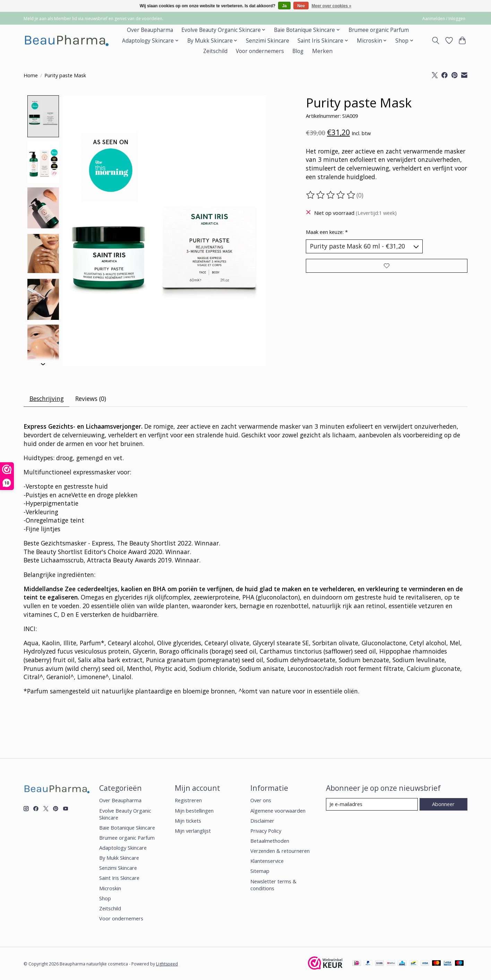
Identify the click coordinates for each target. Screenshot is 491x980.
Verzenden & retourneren (280, 851)
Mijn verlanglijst (193, 831)
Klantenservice (267, 861)
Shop (105, 898)
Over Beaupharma (150, 30)
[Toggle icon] (436, 41)
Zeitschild (215, 51)
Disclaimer (262, 821)
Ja (284, 6)
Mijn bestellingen (194, 811)
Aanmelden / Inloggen (444, 19)
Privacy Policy (266, 831)
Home (31, 75)
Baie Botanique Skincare (127, 828)
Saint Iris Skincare (119, 878)
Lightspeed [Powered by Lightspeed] (167, 964)
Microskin (110, 888)
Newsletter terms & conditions (273, 885)
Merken (322, 51)
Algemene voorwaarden (278, 811)
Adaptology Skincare (123, 848)
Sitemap (260, 871)
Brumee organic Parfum (379, 30)
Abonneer (443, 804)
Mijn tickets (188, 821)
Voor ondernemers (260, 51)
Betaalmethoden (270, 841)
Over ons (261, 800)
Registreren (188, 800)
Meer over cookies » (332, 6)
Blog (298, 51)
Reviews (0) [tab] (91, 399)
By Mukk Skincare (119, 858)
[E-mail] (372, 804)
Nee (301, 6)
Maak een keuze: (327, 232)
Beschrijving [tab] (47, 399)
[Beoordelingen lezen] (331, 195)
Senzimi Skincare (268, 41)
